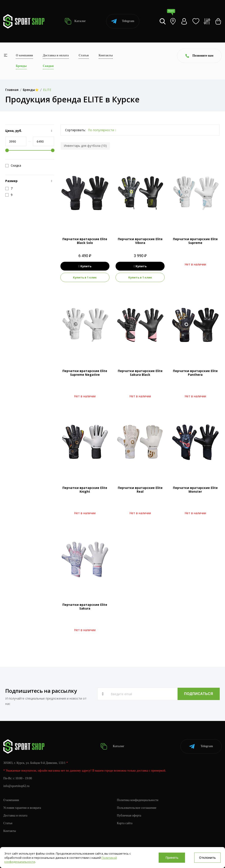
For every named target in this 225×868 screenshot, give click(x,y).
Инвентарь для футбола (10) (85, 146)
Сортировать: (75, 130)
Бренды (21, 66)
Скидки (48, 66)
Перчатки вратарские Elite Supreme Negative (85, 373)
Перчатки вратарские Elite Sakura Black (140, 373)
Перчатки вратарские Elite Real (140, 490)
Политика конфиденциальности (138, 800)
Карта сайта (125, 823)
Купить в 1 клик (85, 277)
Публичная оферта (129, 815)
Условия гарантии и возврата (22, 808)
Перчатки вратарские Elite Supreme (195, 241)
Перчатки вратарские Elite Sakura (85, 606)
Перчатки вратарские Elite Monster (195, 490)
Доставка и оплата (56, 55)
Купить (85, 266)
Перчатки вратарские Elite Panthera (195, 373)
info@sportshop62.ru (16, 786)
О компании (24, 55)
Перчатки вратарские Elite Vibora (140, 241)
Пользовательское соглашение (137, 808)
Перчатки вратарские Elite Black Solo (85, 241)
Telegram (123, 21)
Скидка (13, 166)
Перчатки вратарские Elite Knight (85, 490)
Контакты (106, 55)
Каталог (75, 21)
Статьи (84, 55)
